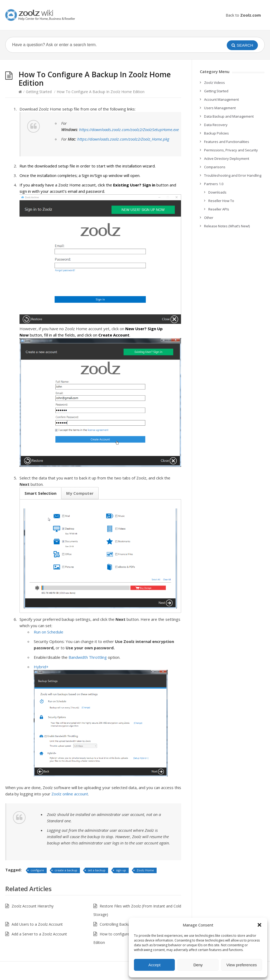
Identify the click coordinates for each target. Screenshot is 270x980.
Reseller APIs (219, 209)
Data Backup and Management (229, 116)
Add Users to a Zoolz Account (37, 924)
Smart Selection (40, 493)
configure (37, 870)
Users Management (220, 108)
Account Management (221, 99)
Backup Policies (216, 133)
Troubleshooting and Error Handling (233, 175)
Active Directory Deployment (227, 158)
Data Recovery (216, 125)
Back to (243, 15)
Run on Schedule (49, 632)
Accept (155, 965)
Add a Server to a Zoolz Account (39, 934)
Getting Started (39, 92)
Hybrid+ (41, 667)
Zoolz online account (70, 794)
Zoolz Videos (214, 83)
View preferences (242, 965)
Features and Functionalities (227, 142)
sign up (121, 870)
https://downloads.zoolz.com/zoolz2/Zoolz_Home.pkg (123, 139)
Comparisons (215, 167)
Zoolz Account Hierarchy (33, 906)
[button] (259, 925)
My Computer (80, 493)
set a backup (97, 870)
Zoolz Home (145, 870)
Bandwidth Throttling (88, 657)
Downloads (217, 192)
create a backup (66, 870)
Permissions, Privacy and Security (231, 150)
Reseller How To (221, 201)
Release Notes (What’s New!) (227, 226)
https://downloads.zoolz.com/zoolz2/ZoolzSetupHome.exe (129, 129)
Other (209, 218)
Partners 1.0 (214, 184)
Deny (198, 965)
